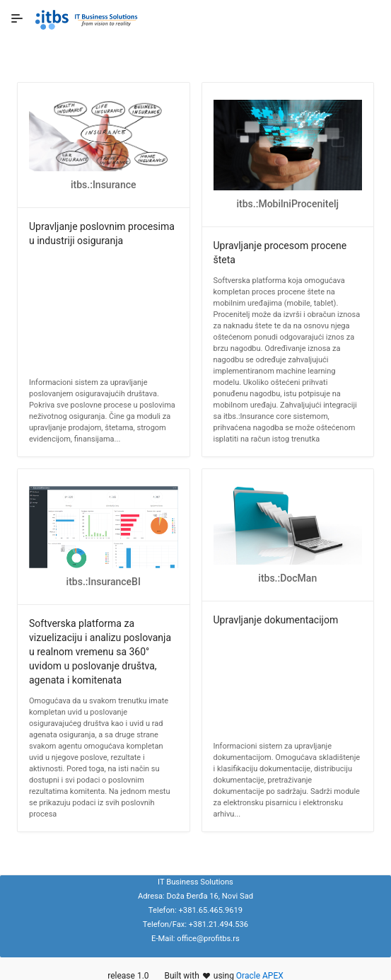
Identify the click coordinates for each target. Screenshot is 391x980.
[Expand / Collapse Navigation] (17, 18)
